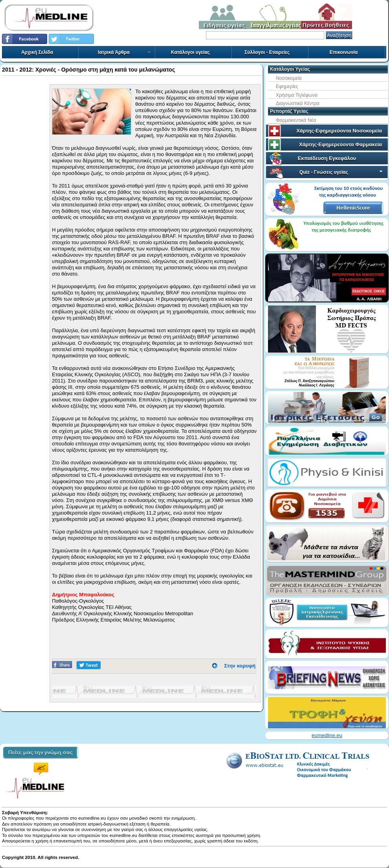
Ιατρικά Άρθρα (125, 52)
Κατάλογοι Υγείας (290, 69)
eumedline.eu (327, 735)
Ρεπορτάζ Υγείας (289, 111)
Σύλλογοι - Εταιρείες (267, 52)
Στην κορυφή (240, 666)
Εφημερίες (287, 86)
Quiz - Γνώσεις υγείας (342, 172)
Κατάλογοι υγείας (190, 52)
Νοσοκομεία (289, 78)
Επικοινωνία (344, 52)
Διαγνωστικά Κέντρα (298, 103)
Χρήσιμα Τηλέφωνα (297, 95)
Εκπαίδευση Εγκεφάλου (327, 158)
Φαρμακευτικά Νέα (296, 120)
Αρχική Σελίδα (37, 52)
